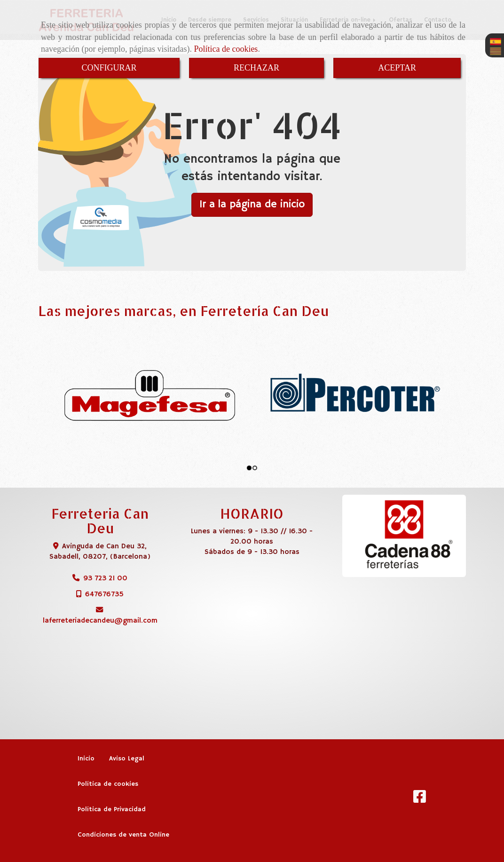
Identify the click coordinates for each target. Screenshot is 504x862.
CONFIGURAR (109, 68)
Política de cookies (226, 49)
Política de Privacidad (112, 810)
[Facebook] (420, 800)
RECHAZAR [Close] (256, 68)
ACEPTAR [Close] (397, 68)
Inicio (86, 759)
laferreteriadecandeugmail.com (100, 621)
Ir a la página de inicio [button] (252, 205)
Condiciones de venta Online (123, 835)
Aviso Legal (127, 759)
